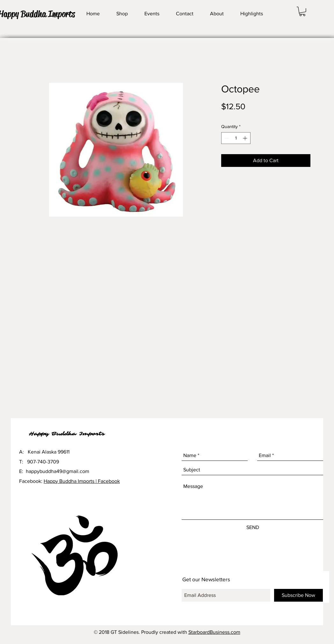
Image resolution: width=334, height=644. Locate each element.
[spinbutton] (236, 138)
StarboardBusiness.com (214, 632)
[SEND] (253, 527)
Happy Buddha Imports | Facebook (82, 481)
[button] (302, 11)
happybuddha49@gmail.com (58, 471)
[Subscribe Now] (298, 595)
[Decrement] (226, 138)
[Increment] (246, 138)
